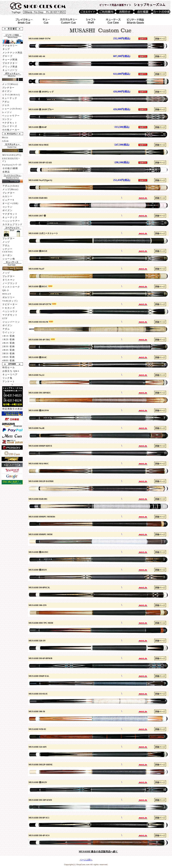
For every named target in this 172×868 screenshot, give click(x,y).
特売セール (9, 367)
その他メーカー (11, 130)
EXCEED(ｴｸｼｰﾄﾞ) (11, 160)
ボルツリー (9, 297)
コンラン (7, 119)
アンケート (9, 381)
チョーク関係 (10, 60)
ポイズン (7, 91)
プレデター (8, 88)
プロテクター (10, 63)
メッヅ (6, 242)
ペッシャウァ (10, 311)
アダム (6, 102)
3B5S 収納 (9, 353)
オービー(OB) (11, 203)
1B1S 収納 (9, 336)
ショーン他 (9, 259)
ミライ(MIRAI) (11, 95)
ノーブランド (10, 283)
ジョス (6, 105)
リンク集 (8, 378)
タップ (6, 49)
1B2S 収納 (9, 339)
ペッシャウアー (11, 116)
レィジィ (7, 112)
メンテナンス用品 (13, 53)
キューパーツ (10, 70)
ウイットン (9, 332)
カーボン (8, 255)
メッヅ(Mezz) (10, 84)
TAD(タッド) (10, 301)
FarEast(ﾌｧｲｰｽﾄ (12, 165)
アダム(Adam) (11, 186)
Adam (6, 141)
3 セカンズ (9, 308)
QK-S (6, 290)
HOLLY (7, 294)
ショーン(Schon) (12, 109)
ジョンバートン (11, 322)
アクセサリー (10, 46)
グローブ (8, 56)
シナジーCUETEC (8, 250)
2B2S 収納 (9, 343)
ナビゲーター (10, 304)
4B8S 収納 (9, 360)
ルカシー (8, 196)
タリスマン (9, 280)
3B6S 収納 (9, 357)
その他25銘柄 (10, 168)
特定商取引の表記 (13, 409)
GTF (5, 318)
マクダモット (10, 123)
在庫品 (6, 172)
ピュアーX (9, 200)
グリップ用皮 (10, 67)
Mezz (5, 137)
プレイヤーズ (10, 126)
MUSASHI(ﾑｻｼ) (12, 155)
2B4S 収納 (9, 350)
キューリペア (10, 374)
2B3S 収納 (9, 346)
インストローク (11, 287)
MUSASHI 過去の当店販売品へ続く (98, 852)
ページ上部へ (86, 860)
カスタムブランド (13, 224)
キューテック (10, 98)
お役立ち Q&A (11, 371)
